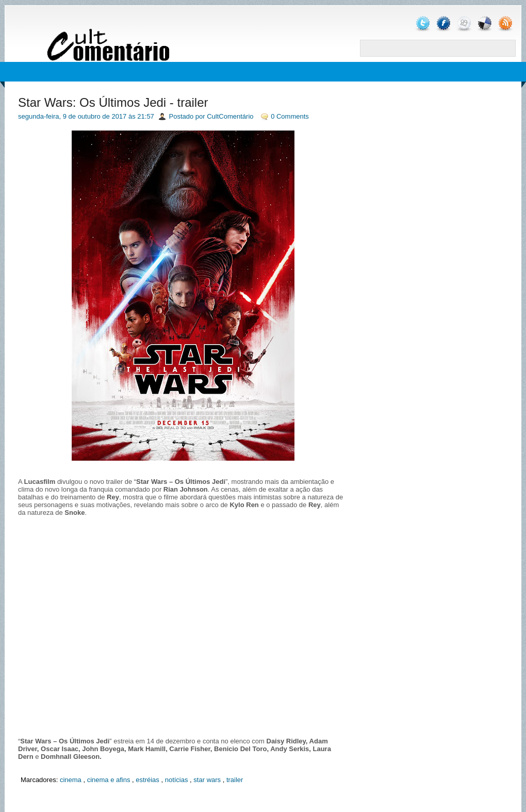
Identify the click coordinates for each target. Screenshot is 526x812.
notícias (177, 780)
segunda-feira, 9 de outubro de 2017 (72, 116)
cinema (71, 780)
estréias (147, 780)
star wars (207, 780)
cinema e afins (109, 780)
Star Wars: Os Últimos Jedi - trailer (113, 102)
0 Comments (290, 116)
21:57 (146, 116)
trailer (235, 780)
